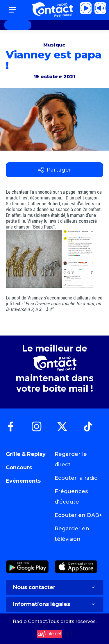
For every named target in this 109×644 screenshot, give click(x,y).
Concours (19, 468)
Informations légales (54, 604)
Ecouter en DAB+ (78, 515)
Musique (54, 45)
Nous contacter (54, 587)
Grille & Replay (26, 454)
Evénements (23, 481)
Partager (54, 170)
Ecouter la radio (76, 478)
